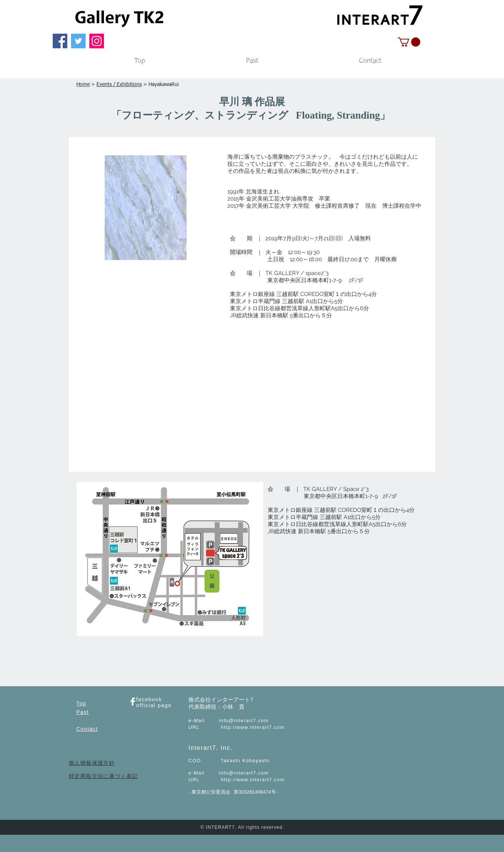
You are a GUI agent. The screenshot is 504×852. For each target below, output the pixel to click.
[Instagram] (97, 41)
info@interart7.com (244, 720)
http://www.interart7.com (253, 727)
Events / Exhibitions (119, 85)
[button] (409, 42)
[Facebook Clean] (133, 702)
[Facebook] (60, 41)
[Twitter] (78, 41)
